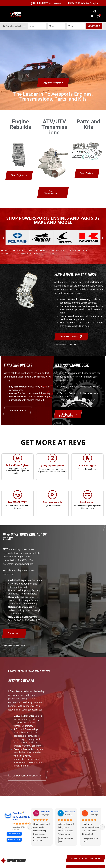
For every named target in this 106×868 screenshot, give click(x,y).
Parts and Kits (88, 124)
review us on (13, 840)
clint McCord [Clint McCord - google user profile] (71, 812)
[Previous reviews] (30, 827)
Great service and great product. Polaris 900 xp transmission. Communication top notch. (41, 832)
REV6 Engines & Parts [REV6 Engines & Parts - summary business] (21, 818)
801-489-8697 (70, 345)
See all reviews (14, 834)
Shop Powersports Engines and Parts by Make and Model (53, 220)
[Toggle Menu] (83, 14)
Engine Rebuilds (20, 124)
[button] (95, 11)
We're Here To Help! (83, 3)
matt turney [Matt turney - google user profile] (46, 812)
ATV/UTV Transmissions (54, 127)
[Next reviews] (102, 827)
